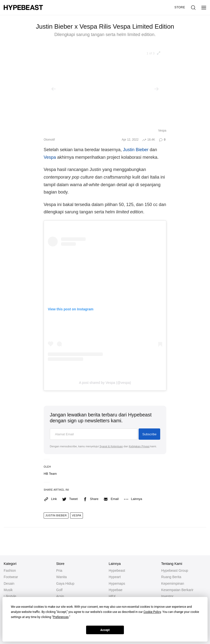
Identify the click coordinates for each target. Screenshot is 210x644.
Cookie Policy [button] (152, 612)
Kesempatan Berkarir (177, 590)
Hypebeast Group (175, 571)
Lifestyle (10, 596)
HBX (112, 596)
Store (180, 7)
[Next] (157, 89)
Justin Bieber (136, 150)
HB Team (50, 474)
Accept (105, 630)
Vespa (50, 157)
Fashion (10, 571)
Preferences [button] (61, 617)
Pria (59, 571)
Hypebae (116, 590)
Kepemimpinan (173, 583)
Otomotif (49, 140)
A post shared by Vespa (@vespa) (105, 383)
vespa (77, 515)
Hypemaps (117, 583)
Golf (59, 590)
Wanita (61, 577)
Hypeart (115, 577)
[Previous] (53, 89)
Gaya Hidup (65, 583)
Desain (9, 583)
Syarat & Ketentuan (111, 446)
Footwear (11, 577)
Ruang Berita (171, 577)
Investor (167, 596)
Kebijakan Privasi (139, 446)
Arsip (60, 596)
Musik (8, 590)
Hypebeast (117, 571)
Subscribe (149, 434)
